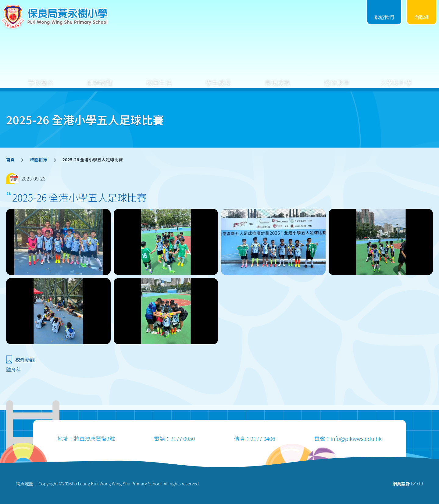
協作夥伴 (337, 78)
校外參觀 (25, 359)
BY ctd (408, 483)
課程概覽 (100, 78)
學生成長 (218, 78)
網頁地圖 (25, 483)
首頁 (10, 159)
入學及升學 (396, 78)
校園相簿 (38, 159)
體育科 (13, 369)
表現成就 (277, 78)
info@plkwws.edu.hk (356, 438)
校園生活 (159, 78)
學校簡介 (41, 78)
